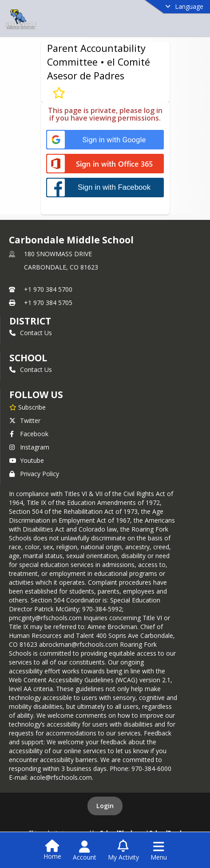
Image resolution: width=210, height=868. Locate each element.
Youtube (27, 460)
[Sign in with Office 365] (105, 164)
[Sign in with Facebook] (105, 187)
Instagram (29, 447)
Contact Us (31, 333)
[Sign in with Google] (105, 140)
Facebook (29, 434)
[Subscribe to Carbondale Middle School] (28, 407)
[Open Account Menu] (85, 851)
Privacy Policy (34, 474)
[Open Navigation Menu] (159, 851)
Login (105, 806)
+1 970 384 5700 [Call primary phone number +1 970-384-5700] (48, 289)
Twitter (25, 420)
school (28, 358)
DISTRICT (30, 321)
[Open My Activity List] (123, 851)
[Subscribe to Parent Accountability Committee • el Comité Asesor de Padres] (59, 93)
